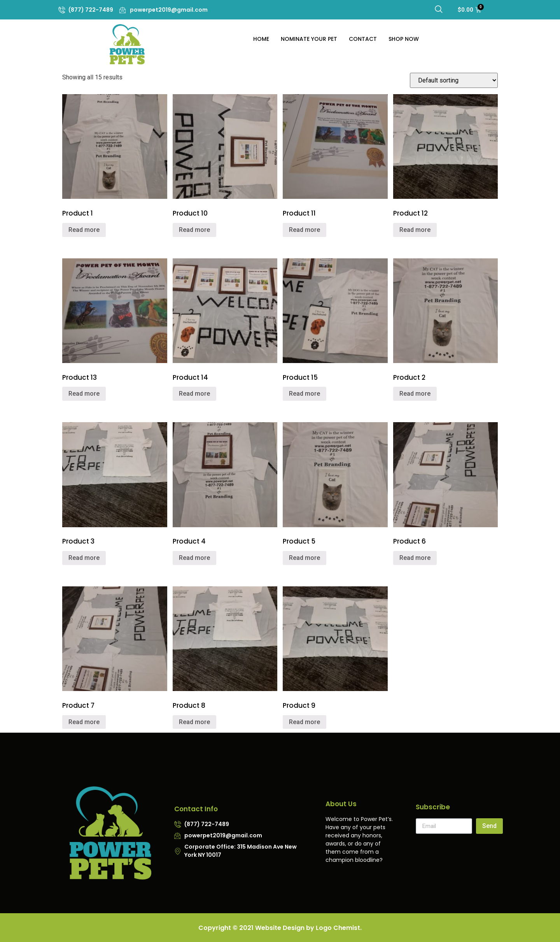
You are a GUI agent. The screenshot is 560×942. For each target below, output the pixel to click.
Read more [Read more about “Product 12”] (415, 230)
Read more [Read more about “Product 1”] (84, 230)
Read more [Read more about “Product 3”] (84, 558)
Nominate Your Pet (309, 39)
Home (261, 39)
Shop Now (404, 39)
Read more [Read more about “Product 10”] (194, 230)
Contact (363, 39)
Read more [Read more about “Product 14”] (194, 394)
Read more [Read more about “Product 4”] (194, 558)
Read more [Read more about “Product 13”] (84, 394)
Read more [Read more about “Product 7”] (84, 722)
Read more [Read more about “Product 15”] (304, 394)
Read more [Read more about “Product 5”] (304, 558)
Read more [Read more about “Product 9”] (304, 722)
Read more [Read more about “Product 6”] (415, 558)
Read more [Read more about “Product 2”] (415, 394)
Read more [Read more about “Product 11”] (304, 230)
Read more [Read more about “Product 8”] (194, 722)
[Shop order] (454, 80)
